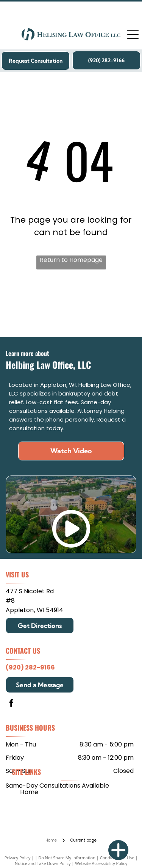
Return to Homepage (71, 260)
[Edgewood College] (100, 307)
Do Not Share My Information (67, 858)
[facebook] (11, 704)
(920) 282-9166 (30, 667)
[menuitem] (29, 792)
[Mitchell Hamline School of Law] (42, 307)
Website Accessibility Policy (101, 863)
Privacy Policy (18, 858)
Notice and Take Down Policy (43, 863)
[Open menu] (133, 34)
